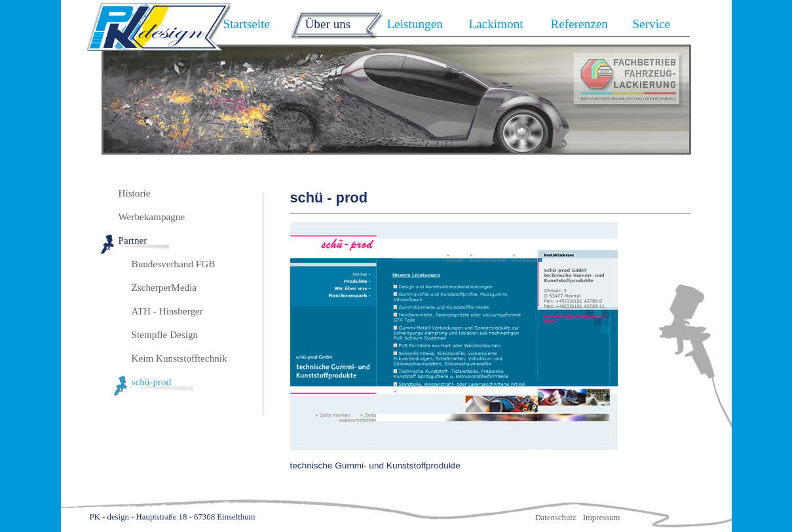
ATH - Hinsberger (167, 311)
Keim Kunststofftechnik (179, 358)
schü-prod (152, 382)
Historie (135, 193)
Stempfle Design (165, 334)
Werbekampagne (152, 217)
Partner (133, 240)
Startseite (247, 24)
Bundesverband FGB (174, 264)
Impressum (602, 518)
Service (652, 24)
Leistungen (415, 24)
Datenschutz (555, 518)
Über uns (328, 24)
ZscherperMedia (164, 287)
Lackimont (496, 24)
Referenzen (579, 24)
